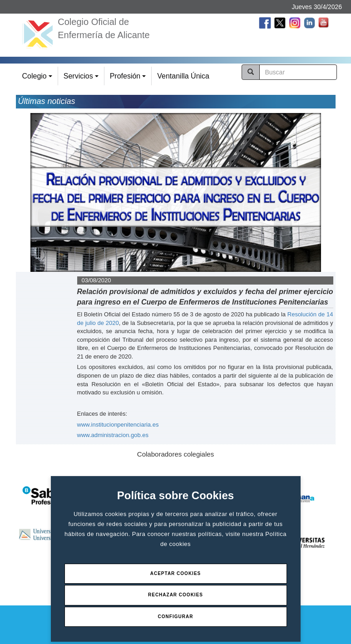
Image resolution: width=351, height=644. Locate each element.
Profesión (129, 79)
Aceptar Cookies (176, 573)
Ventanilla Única (183, 76)
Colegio (39, 79)
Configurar (176, 617)
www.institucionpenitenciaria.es (118, 425)
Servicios (82, 79)
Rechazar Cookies (175, 595)
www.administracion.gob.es (113, 435)
